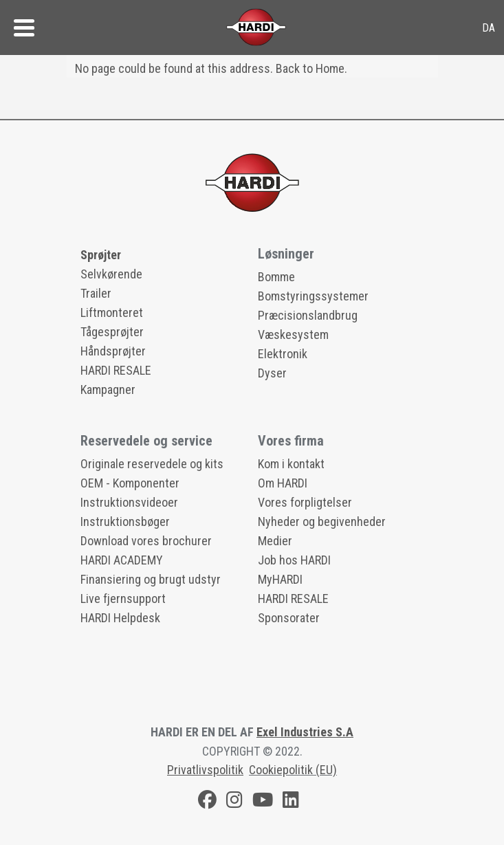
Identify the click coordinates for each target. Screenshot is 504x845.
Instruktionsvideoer (129, 502)
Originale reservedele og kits (152, 464)
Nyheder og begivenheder (322, 522)
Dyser (272, 373)
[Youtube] (263, 802)
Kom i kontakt (291, 464)
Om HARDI (283, 483)
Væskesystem (293, 334)
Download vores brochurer (146, 541)
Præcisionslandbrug (308, 315)
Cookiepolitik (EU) (293, 770)
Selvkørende (111, 274)
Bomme (276, 277)
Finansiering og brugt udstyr (151, 579)
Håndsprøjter (113, 351)
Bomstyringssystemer (313, 296)
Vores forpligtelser (305, 502)
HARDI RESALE (116, 370)
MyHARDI (280, 579)
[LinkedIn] (291, 802)
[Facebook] (207, 802)
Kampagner (108, 389)
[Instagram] (234, 802)
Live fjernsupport (123, 599)
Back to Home (310, 68)
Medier (275, 541)
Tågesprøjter (112, 332)
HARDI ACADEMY (122, 560)
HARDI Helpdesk (120, 618)
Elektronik (283, 354)
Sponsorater (289, 618)
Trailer (96, 293)
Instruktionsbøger (125, 522)
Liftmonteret (112, 312)
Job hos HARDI (294, 560)
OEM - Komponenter (130, 483)
